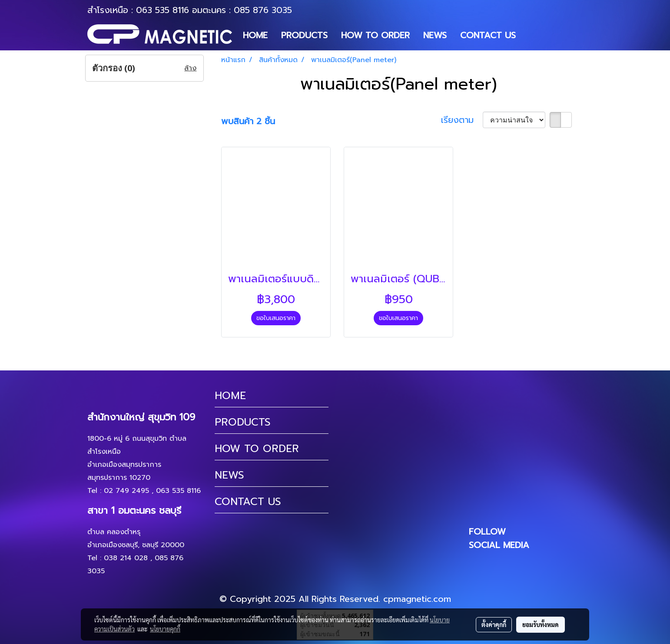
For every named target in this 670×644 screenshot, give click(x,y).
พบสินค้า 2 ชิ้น (248, 121)
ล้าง (190, 68)
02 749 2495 (126, 491)
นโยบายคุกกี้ (165, 629)
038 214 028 (126, 558)
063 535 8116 (163, 10)
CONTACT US (488, 35)
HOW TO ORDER (375, 35)
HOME (255, 35)
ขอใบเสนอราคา (276, 318)
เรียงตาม (462, 120)
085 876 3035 (263, 10)
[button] (530, 35)
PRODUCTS (304, 35)
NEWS (435, 35)
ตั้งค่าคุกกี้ (494, 624)
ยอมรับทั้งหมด (541, 624)
